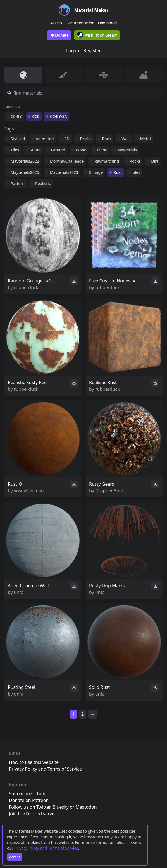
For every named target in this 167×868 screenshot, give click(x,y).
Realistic (43, 183)
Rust (118, 172)
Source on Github (27, 794)
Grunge (96, 172)
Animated (45, 139)
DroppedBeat (109, 491)
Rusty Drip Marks (107, 586)
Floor (102, 150)
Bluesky (61, 807)
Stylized (18, 139)
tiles (136, 172)
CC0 (36, 116)
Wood (81, 150)
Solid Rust (99, 687)
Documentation (80, 23)
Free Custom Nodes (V (112, 281)
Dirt (155, 161)
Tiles (15, 150)
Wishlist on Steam (97, 35)
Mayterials (127, 150)
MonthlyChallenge (67, 161)
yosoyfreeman (29, 491)
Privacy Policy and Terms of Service (46, 848)
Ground (58, 150)
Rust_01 (16, 484)
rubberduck (26, 287)
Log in (73, 50)
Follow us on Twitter (30, 807)
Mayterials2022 (25, 161)
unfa (19, 592)
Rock (106, 139)
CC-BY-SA (59, 116)
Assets (56, 23)
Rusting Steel (22, 687)
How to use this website (34, 762)
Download (108, 23)
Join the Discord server (33, 814)
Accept (15, 857)
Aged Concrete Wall (28, 586)
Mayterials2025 (25, 172)
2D (67, 139)
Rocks (135, 161)
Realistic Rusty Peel (28, 382)
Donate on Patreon (29, 800)
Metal (145, 139)
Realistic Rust (103, 382)
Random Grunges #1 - (31, 281)
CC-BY (16, 116)
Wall (125, 139)
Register (92, 50)
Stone (35, 150)
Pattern (18, 183)
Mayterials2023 (64, 172)
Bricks (86, 139)
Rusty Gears (102, 484)
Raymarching (107, 161)
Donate (59, 35)
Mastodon (86, 807)
